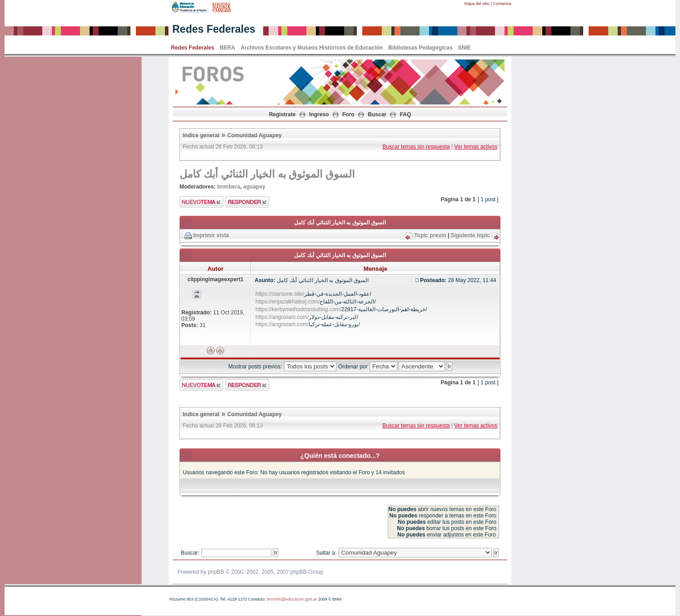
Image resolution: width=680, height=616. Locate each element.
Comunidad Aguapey (255, 135)
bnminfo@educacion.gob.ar (292, 599)
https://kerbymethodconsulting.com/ (298, 309)
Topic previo (430, 235)
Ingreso (319, 114)
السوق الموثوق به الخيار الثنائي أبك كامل (267, 174)
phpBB (216, 572)
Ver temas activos (476, 147)
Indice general (201, 135)
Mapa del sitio (477, 4)
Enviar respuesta (247, 202)
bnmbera (229, 187)
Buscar (377, 114)
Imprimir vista (211, 235)
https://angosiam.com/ (282, 317)
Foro (348, 114)
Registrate (282, 114)
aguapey (254, 187)
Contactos (502, 4)
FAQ (406, 114)
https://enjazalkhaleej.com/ (287, 302)
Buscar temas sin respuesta (416, 147)
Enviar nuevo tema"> (201, 202)
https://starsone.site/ (280, 294)
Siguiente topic (470, 235)
